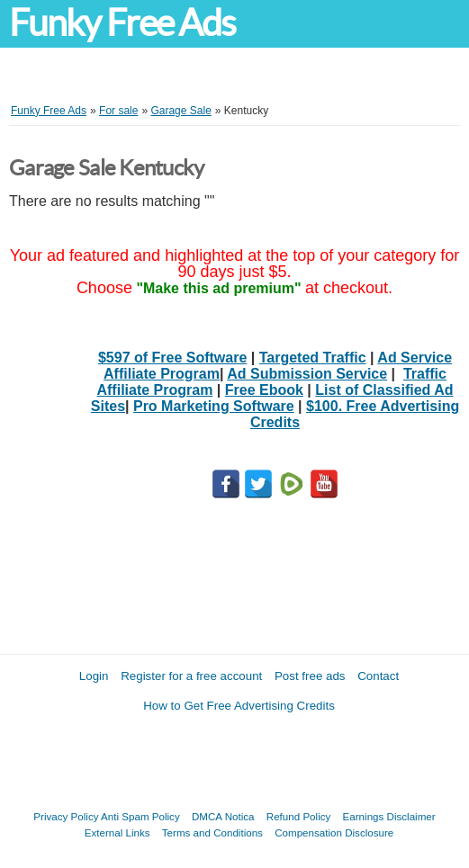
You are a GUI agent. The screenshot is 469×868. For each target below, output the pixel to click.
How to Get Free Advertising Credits (239, 706)
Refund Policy (299, 816)
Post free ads (310, 676)
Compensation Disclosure (334, 832)
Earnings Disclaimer (389, 816)
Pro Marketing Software (214, 406)
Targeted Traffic (313, 358)
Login (94, 676)
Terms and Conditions (212, 832)
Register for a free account (191, 676)
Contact (378, 676)
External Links (117, 832)
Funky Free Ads (122, 23)
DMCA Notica (223, 816)
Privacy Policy (66, 816)
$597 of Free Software (172, 358)
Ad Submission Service (307, 374)
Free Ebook (264, 390)
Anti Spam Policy (140, 816)
